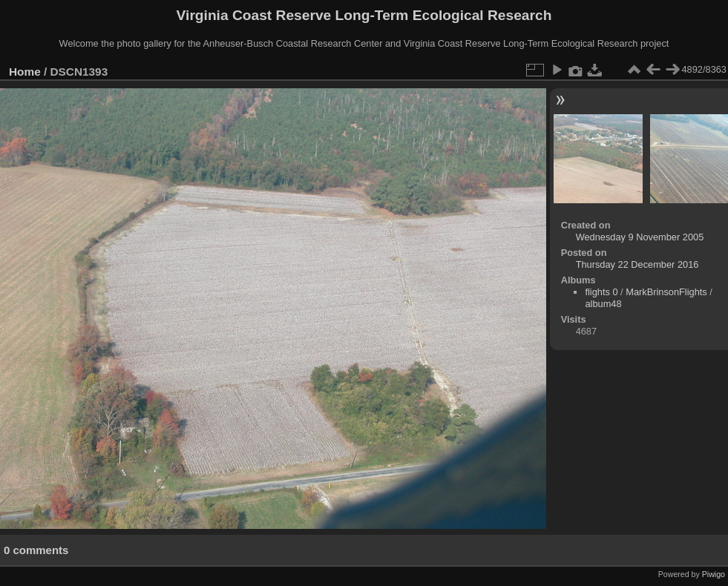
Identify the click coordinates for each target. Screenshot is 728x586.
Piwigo (714, 574)
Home (25, 72)
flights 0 (601, 292)
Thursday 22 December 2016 (637, 264)
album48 (603, 304)
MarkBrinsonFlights (666, 292)
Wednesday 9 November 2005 (640, 237)
